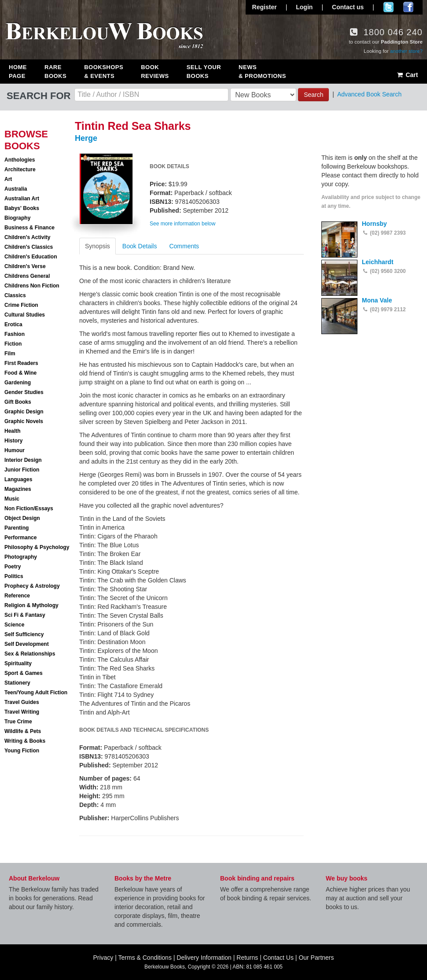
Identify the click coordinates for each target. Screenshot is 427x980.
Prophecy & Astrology (32, 586)
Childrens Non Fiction (32, 286)
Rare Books (55, 72)
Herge (86, 138)
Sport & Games (24, 673)
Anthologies (20, 160)
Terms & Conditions (145, 958)
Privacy (103, 958)
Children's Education (31, 257)
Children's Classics (29, 247)
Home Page (18, 72)
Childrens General (27, 276)
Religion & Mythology (31, 605)
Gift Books (18, 402)
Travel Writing (22, 712)
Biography (17, 218)
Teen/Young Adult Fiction (36, 693)
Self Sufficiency (24, 634)
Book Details (140, 246)
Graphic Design (24, 412)
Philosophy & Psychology (37, 547)
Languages (18, 479)
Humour (15, 450)
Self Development (27, 644)
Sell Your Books (204, 72)
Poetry (13, 567)
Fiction (13, 344)
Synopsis (98, 246)
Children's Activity (27, 237)
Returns (247, 958)
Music (12, 499)
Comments (184, 246)
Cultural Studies (25, 315)
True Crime (18, 722)
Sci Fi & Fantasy (25, 615)
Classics (15, 295)
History (13, 441)
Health (13, 431)
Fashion (15, 334)
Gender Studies (24, 392)
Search (313, 95)
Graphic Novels (24, 421)
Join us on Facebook (408, 7)
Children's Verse (25, 266)
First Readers (21, 363)
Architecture (20, 169)
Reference (17, 596)
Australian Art (22, 199)
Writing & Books (25, 741)
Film (10, 354)
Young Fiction (22, 751)
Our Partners (316, 958)
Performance (20, 538)
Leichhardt (378, 262)
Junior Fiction (22, 470)
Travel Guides (22, 702)
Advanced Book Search (369, 94)
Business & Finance (29, 228)
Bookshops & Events (104, 72)
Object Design (22, 518)
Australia (16, 189)
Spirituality (18, 663)
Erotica (13, 324)
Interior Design (23, 460)
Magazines (18, 489)
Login (304, 7)
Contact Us (278, 958)
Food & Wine (20, 373)
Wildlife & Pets (23, 731)
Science (14, 625)
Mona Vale (377, 300)
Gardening (18, 383)
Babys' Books (22, 208)
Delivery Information (204, 958)
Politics (14, 576)
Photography (21, 557)
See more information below (182, 224)
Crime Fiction (21, 305)
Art (8, 179)
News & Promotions (262, 72)
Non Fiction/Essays (29, 508)
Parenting (17, 528)
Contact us (348, 7)
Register (265, 7)
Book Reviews (155, 72)
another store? (406, 51)
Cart (407, 75)
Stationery (17, 683)
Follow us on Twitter (388, 7)
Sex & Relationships (30, 654)
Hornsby (374, 224)
